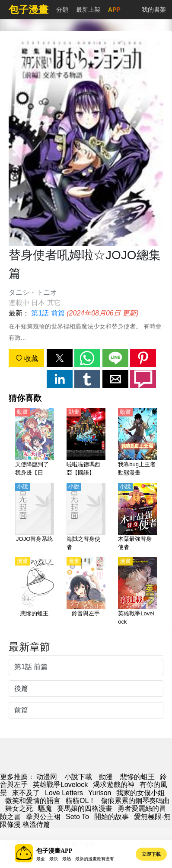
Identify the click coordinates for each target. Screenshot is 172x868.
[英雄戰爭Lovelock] (137, 592)
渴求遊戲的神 (114, 785)
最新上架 (88, 10)
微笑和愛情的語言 (33, 801)
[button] (60, 358)
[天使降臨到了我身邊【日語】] (35, 443)
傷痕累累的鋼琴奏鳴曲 (135, 801)
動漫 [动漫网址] (106, 777)
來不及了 (26, 793)
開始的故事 (111, 817)
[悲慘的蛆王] (35, 592)
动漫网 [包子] (47, 777)
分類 (62, 10)
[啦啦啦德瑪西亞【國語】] (86, 443)
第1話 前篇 (48, 313)
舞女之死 (19, 808)
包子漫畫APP (54, 851)
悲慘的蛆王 (137, 777)
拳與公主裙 (43, 817)
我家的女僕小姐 (140, 793)
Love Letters (64, 793)
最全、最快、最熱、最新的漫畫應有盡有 (75, 859)
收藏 (27, 359)
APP (114, 10)
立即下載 (151, 854)
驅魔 (45, 808)
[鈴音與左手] (86, 592)
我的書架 (154, 10)
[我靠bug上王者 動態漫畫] (137, 443)
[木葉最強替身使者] (137, 517)
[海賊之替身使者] (86, 517)
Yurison (100, 793)
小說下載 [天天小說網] (78, 777)
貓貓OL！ (81, 801)
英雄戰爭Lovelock (60, 785)
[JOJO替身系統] (35, 517)
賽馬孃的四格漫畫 (85, 808)
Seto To (77, 817)
